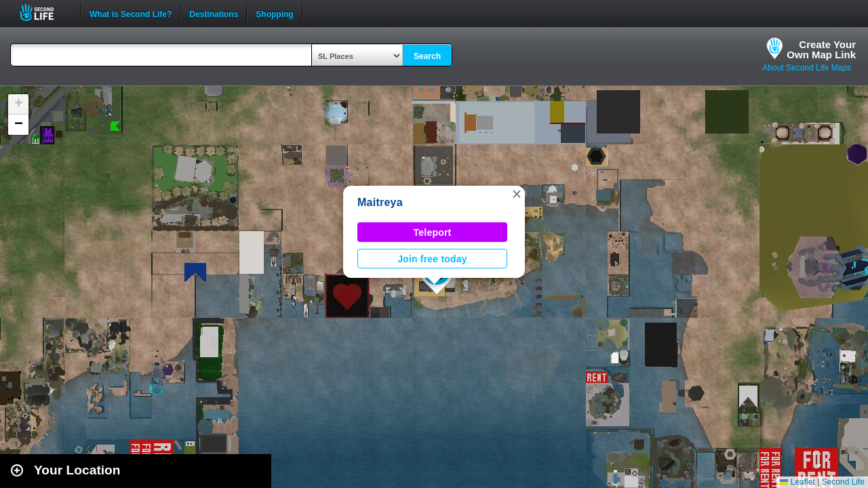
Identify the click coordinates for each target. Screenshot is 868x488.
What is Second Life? (131, 13)
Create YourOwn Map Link (821, 49)
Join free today (432, 259)
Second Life (44, 13)
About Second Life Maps (807, 68)
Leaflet (797, 482)
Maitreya (380, 202)
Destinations (214, 13)
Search (427, 56)
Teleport (433, 232)
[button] (517, 194)
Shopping (274, 13)
